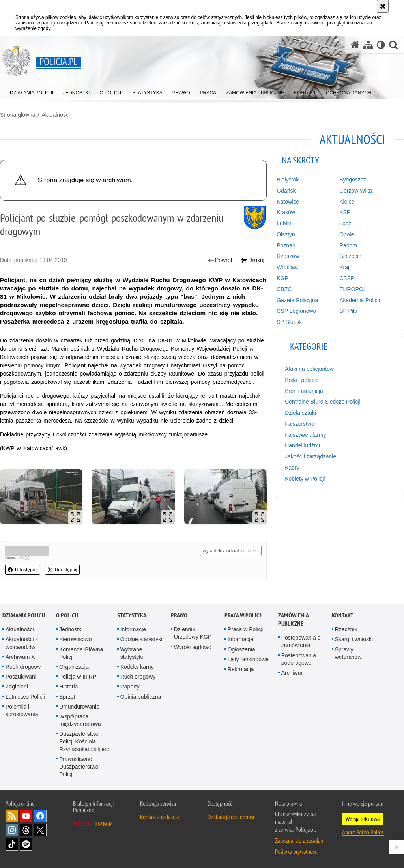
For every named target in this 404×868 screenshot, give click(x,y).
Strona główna (18, 115)
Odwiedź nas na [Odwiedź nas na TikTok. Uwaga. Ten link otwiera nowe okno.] (12, 844)
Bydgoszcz (353, 180)
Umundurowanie (79, 707)
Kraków (286, 212)
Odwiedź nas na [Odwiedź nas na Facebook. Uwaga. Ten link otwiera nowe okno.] (40, 816)
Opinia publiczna (141, 697)
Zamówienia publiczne (293, 619)
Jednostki (71, 629)
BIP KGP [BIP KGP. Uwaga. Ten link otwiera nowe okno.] (103, 824)
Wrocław (287, 267)
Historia (68, 687)
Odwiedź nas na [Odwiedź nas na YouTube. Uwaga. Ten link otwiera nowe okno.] (26, 816)
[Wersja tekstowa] (381, 45)
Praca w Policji (244, 615)
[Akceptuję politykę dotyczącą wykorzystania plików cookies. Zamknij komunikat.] (383, 6)
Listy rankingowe (248, 659)
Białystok (288, 180)
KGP (282, 278)
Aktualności (56, 115)
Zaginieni (17, 687)
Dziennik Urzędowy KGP (193, 633)
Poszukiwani (21, 677)
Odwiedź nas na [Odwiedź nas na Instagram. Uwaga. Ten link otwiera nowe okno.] (12, 830)
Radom (348, 245)
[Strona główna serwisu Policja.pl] (355, 45)
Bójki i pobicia (302, 380)
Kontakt (343, 615)
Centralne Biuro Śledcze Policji (323, 402)
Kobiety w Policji (305, 479)
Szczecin (350, 256)
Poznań (286, 245)
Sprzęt (67, 697)
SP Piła (348, 311)
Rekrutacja (241, 669)
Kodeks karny (137, 667)
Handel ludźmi (302, 445)
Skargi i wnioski (354, 639)
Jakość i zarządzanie (310, 456)
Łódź (345, 223)
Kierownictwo (75, 639)
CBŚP (347, 278)
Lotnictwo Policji (25, 697)
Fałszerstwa (300, 424)
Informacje (133, 629)
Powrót (220, 260)
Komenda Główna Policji (81, 653)
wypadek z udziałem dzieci (231, 551)
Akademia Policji (360, 300)
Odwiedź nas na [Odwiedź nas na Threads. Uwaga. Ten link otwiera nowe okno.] (26, 830)
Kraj (344, 267)
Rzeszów (288, 256)
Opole (347, 234)
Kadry (292, 468)
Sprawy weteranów (348, 653)
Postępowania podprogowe (299, 659)
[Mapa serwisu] (368, 45)
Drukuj (253, 260)
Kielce (347, 202)
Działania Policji (24, 615)
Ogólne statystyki (141, 639)
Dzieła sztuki (300, 413)
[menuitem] (32, 91)
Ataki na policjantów (309, 369)
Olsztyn (286, 234)
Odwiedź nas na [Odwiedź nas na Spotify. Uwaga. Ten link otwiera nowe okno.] (26, 844)
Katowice (288, 202)
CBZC (284, 289)
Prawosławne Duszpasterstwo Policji (79, 767)
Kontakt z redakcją (159, 817)
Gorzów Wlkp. (356, 191)
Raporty (130, 687)
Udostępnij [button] (23, 570)
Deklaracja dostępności (232, 817)
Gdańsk (286, 191)
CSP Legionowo (296, 311)
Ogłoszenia (241, 649)
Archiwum (293, 673)
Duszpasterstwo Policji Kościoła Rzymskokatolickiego (85, 741)
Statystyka (132, 615)
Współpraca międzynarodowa (80, 720)
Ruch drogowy (23, 667)
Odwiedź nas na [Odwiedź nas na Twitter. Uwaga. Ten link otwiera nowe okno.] (40, 830)
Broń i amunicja (304, 391)
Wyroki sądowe (193, 647)
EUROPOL (353, 289)
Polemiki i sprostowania (22, 710)
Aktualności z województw (22, 643)
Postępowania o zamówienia (301, 641)
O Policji (67, 615)
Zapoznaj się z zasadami (300, 840)
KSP (345, 212)
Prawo (179, 615)
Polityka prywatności (297, 851)
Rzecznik (346, 629)
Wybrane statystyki (132, 653)
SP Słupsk (289, 322)
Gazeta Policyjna (297, 300)
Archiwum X (20, 657)
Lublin (284, 223)
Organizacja (74, 667)
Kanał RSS (12, 816)
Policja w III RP (78, 677)
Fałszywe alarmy (305, 435)
